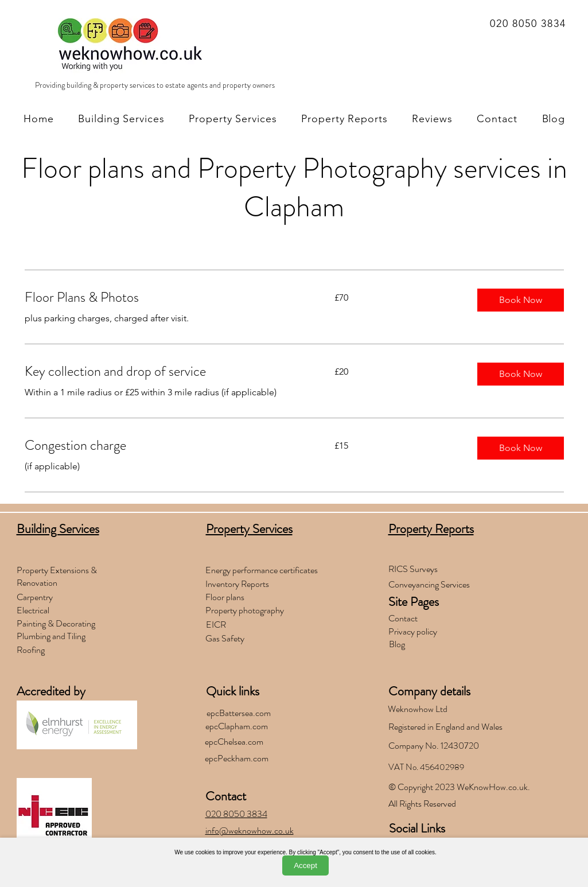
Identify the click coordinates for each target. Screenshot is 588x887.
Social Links (417, 828)
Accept (305, 865)
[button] (521, 300)
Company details (429, 691)
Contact (226, 796)
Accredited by (51, 691)
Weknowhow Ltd (418, 709)
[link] (166, 298)
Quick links (233, 691)
